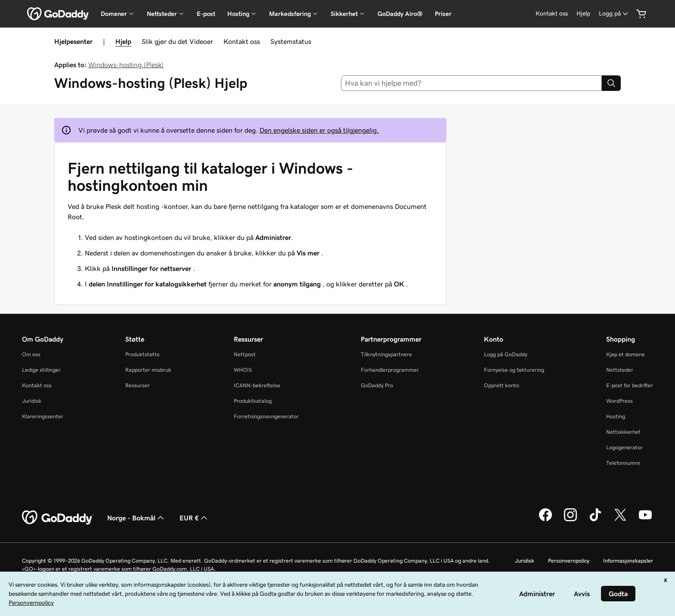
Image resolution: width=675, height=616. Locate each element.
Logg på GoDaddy (506, 354)
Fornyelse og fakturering (514, 370)
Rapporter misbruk (148, 370)
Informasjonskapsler (628, 561)
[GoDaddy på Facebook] (545, 520)
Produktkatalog (253, 401)
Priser (443, 14)
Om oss (31, 354)
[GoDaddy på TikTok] (595, 520)
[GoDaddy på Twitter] (620, 520)
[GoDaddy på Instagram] (570, 520)
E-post (206, 14)
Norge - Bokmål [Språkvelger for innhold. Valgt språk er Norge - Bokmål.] (136, 518)
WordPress (619, 401)
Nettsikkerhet (623, 432)
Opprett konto (502, 385)
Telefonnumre (623, 463)
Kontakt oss (242, 41)
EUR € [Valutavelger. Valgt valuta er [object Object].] (194, 518)
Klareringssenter (43, 416)
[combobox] (472, 83)
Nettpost (245, 354)
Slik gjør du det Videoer (177, 41)
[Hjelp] (583, 14)
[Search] (611, 83)
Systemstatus (291, 41)
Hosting (616, 416)
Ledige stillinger (41, 370)
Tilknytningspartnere (386, 354)
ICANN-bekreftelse (257, 385)
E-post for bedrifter (630, 385)
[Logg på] (614, 14)
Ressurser (138, 385)
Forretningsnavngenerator (266, 416)
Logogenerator (624, 447)
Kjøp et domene (625, 354)
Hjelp (123, 41)
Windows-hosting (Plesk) (126, 65)
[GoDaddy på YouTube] (645, 520)
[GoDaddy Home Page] (58, 518)
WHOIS (243, 370)
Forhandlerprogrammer (390, 370)
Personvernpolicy (569, 561)
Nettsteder (620, 370)
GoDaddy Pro (377, 385)
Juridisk (32, 401)
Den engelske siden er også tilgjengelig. (319, 130)
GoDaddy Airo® (400, 14)
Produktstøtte (142, 354)
